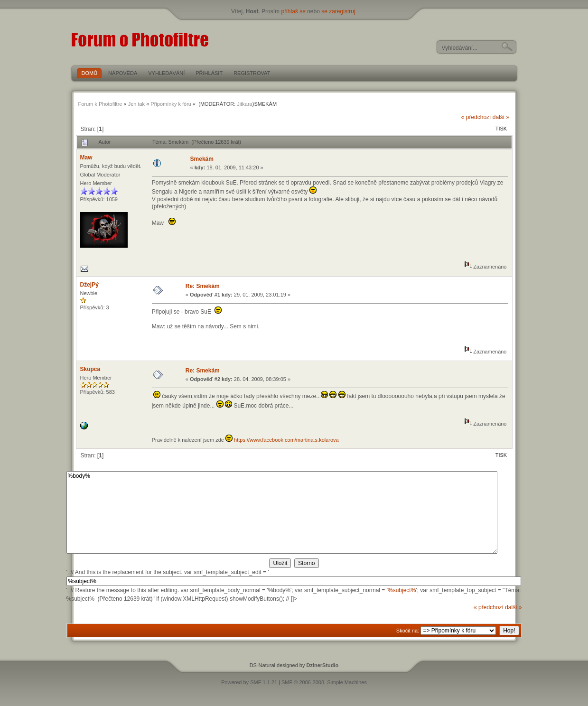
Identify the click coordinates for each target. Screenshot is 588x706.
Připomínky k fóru (171, 104)
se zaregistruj (338, 11)
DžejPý (89, 285)
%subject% (402, 590)
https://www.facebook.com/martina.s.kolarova (286, 440)
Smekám (202, 159)
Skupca (90, 369)
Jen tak (136, 104)
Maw (86, 158)
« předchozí (476, 117)
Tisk (501, 129)
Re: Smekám (203, 286)
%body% (282, 512)
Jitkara (244, 104)
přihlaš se (293, 11)
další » (501, 117)
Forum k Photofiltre (100, 104)
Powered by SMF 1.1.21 (249, 682)
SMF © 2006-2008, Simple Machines (324, 682)
